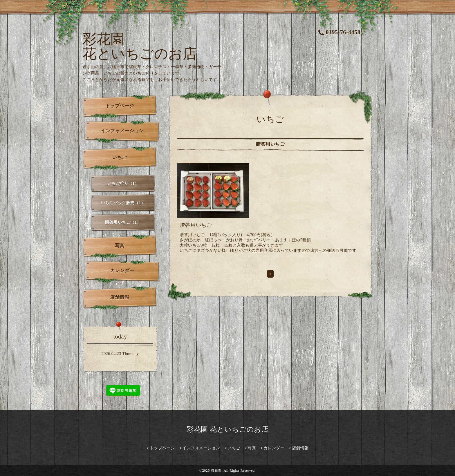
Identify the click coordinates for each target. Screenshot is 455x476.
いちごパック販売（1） (123, 203)
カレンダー (122, 270)
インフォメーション (122, 131)
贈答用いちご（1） (123, 222)
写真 (120, 246)
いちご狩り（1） (123, 183)
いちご (120, 157)
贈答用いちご (196, 225)
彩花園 (216, 470)
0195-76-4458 (339, 32)
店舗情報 (120, 297)
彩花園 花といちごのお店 (140, 46)
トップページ (120, 106)
